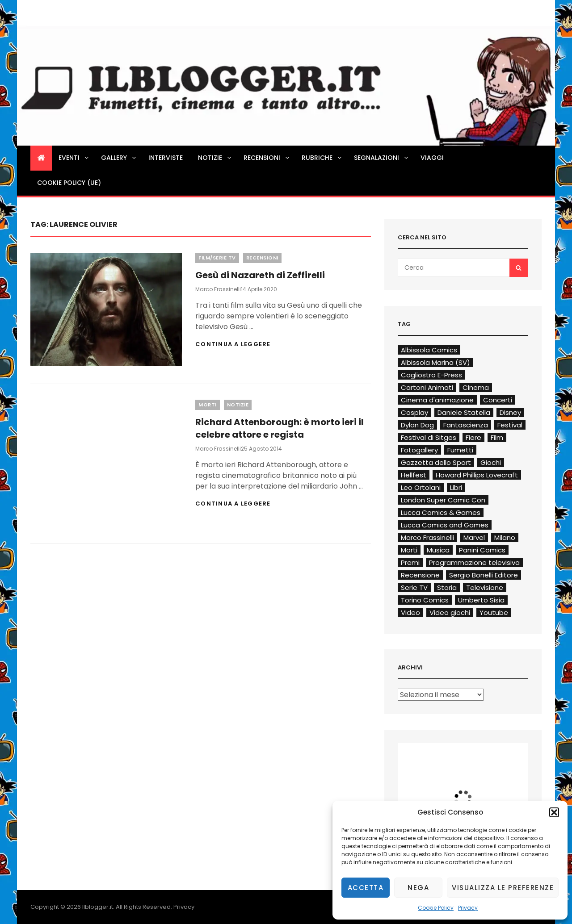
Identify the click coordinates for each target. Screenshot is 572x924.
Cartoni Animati (427, 387)
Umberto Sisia (481, 600)
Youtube (494, 613)
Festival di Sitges (429, 437)
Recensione (420, 575)
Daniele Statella (464, 412)
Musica (438, 550)
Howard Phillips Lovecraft (477, 475)
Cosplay (414, 412)
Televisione (485, 587)
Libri (456, 487)
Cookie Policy (436, 908)
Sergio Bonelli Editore (484, 575)
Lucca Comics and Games (445, 525)
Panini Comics (482, 550)
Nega (418, 888)
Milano (505, 537)
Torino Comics (425, 600)
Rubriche (322, 158)
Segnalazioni (382, 158)
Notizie (215, 158)
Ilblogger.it (98, 907)
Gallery (119, 158)
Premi (410, 562)
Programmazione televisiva (474, 562)
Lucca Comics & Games (441, 512)
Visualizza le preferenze (503, 888)
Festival (510, 425)
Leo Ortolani (421, 487)
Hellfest (414, 475)
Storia (447, 587)
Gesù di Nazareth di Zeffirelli (260, 275)
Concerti (498, 400)
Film (497, 437)
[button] (554, 812)
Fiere (473, 437)
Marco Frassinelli (218, 289)
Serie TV (414, 587)
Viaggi (432, 158)
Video (410, 613)
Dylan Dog (417, 425)
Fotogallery (419, 450)
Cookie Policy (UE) (69, 183)
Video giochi (450, 613)
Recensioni (267, 158)
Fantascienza (466, 425)
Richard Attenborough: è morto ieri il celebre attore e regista (280, 428)
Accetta (366, 888)
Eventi (74, 158)
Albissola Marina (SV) (435, 362)
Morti (208, 405)
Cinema (476, 387)
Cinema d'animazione (437, 400)
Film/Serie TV (217, 258)
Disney (510, 412)
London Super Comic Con (443, 500)
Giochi (491, 462)
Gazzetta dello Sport (436, 462)
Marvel (474, 537)
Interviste (166, 158)
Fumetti (460, 450)
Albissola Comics (429, 350)
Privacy (468, 908)
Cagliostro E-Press (431, 375)
